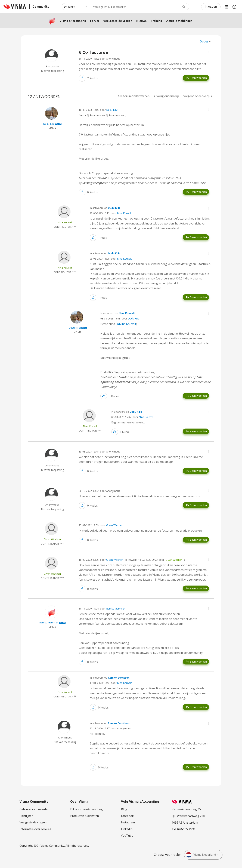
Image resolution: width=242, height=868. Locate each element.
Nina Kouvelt (124, 213)
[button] (209, 52)
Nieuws (141, 21)
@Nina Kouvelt (126, 324)
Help (234, 7)
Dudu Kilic (112, 110)
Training (156, 21)
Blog (124, 809)
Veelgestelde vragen (118, 21)
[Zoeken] (139, 7)
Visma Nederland (201, 855)
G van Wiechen (115, 525)
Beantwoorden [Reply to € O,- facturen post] (198, 78)
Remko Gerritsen (116, 609)
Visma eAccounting (73, 21)
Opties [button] (204, 41)
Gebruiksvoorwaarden (34, 809)
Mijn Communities (226, 7)
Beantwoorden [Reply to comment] (198, 192)
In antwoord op (105, 208)
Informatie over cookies (35, 829)
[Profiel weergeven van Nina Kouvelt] (65, 222)
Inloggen (211, 7)
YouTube (127, 836)
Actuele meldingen (179, 21)
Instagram (128, 822)
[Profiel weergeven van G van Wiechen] (52, 539)
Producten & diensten (85, 816)
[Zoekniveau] (75, 7)
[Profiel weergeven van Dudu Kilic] (49, 124)
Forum (95, 21)
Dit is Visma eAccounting (86, 809)
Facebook (127, 816)
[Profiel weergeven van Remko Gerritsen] (49, 622)
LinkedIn (127, 829)
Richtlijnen (26, 816)
